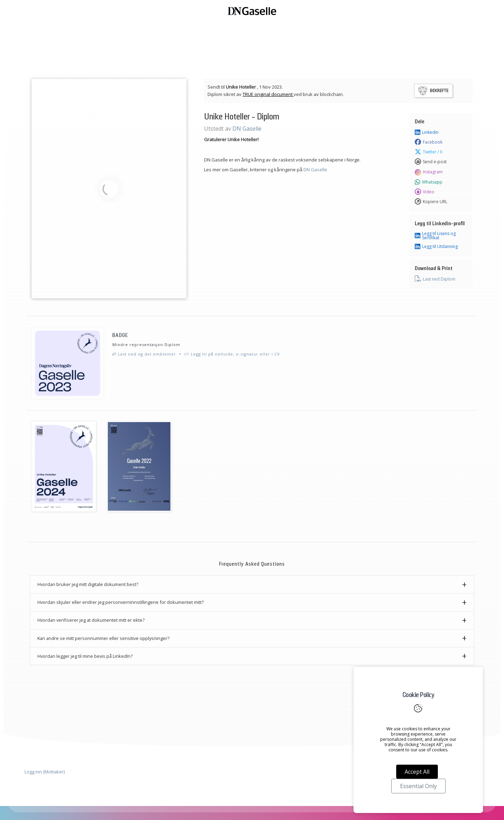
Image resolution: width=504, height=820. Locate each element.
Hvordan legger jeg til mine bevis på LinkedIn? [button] (85, 656)
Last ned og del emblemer (144, 354)
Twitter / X (429, 152)
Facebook (429, 142)
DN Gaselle (247, 129)
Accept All (417, 772)
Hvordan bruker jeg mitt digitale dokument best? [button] (88, 584)
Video (425, 192)
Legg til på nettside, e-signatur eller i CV (232, 354)
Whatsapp (429, 182)
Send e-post (431, 162)
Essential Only (418, 786)
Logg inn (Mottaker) (45, 772)
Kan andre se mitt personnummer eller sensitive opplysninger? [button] (103, 638)
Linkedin (427, 132)
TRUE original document (268, 94)
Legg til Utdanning (436, 247)
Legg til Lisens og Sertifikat (435, 236)
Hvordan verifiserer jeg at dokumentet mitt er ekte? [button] (91, 620)
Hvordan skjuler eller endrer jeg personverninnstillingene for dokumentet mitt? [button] (121, 602)
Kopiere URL (431, 202)
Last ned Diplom (435, 279)
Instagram (429, 172)
